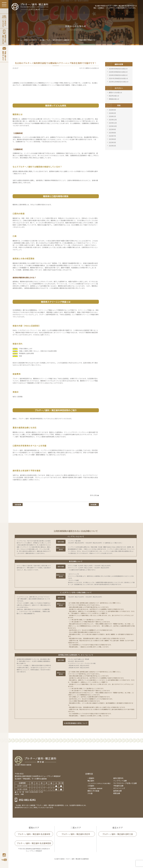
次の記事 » (94, 505)
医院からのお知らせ (115, 92)
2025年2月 (112, 146)
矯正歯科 (99, 782)
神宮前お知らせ (114, 99)
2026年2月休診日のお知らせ (118, 75)
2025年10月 (113, 126)
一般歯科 (91, 778)
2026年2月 (112, 113)
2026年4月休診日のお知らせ (118, 69)
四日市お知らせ (114, 96)
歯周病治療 (117, 791)
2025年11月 (113, 123)
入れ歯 (90, 793)
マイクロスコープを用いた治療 (125, 783)
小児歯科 (95, 787)
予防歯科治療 (118, 786)
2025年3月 (112, 142)
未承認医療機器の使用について (76, 723)
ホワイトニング (119, 788)
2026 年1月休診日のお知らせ (118, 78)
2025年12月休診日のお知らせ (119, 82)
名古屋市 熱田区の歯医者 (23, 765)
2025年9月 (112, 129)
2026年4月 (112, 110)
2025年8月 (112, 133)
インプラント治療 (120, 781)
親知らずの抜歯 (93, 791)
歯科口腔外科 (118, 778)
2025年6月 (112, 139)
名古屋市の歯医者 (59, 859)
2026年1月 (112, 116)
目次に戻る (94, 495)
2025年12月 (113, 120)
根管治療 (117, 793)
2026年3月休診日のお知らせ (118, 72)
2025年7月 (112, 136)
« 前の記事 (18, 505)
